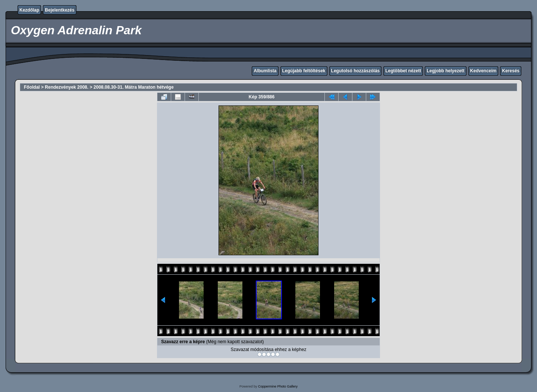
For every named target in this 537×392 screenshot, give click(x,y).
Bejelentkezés (59, 10)
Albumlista (265, 71)
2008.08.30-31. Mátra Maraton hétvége (134, 87)
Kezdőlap (29, 10)
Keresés (511, 71)
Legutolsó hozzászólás (356, 71)
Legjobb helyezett (445, 71)
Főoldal (32, 87)
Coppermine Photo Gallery (278, 386)
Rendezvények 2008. (67, 87)
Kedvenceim (483, 71)
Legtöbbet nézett (403, 71)
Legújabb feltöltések (304, 71)
